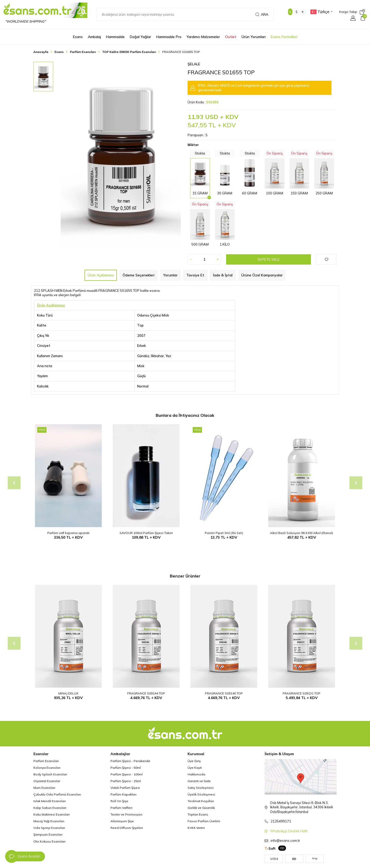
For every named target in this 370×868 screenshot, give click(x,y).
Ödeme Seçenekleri (138, 275)
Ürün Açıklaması (101, 275)
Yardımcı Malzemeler (203, 37)
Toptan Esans (198, 814)
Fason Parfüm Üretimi (204, 821)
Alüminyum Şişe (122, 821)
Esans (78, 37)
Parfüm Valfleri (121, 808)
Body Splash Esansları (50, 774)
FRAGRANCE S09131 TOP (302, 693)
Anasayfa (41, 52)
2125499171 (281, 821)
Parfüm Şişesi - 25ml (126, 781)
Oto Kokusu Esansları (49, 841)
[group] (121, 154)
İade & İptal (223, 275)
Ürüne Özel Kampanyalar (262, 275)
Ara (262, 14)
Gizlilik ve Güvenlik (201, 808)
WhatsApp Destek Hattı (289, 831)
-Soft (270, 848)
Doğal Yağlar (140, 37)
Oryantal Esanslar (47, 781)
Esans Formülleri (284, 37)
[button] (14, 483)
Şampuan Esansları (48, 834)
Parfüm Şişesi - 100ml (127, 774)
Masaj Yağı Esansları (49, 821)
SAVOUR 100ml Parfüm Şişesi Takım (146, 533)
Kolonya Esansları (47, 768)
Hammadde (115, 37)
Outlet (231, 37)
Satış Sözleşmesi (201, 788)
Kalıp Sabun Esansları (50, 808)
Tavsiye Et (195, 275)
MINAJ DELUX (68, 693)
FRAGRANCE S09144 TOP (146, 693)
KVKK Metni (196, 828)
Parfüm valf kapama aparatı (68, 533)
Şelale (194, 64)
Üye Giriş (194, 761)
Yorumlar (170, 275)
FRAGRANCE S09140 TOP (224, 693)
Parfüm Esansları (83, 52)
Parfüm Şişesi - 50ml (126, 768)
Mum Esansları (44, 788)
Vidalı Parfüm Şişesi (125, 788)
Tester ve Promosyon (126, 814)
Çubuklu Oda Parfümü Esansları (57, 794)
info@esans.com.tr (285, 840)
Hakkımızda (196, 774)
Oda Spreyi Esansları (49, 828)
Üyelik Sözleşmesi (201, 794)
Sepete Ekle (269, 259)
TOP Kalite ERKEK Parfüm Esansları (129, 52)
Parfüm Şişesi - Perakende (130, 761)
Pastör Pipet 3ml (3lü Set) (224, 533)
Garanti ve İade (199, 781)
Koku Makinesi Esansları (52, 814)
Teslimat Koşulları (201, 801)
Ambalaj (94, 37)
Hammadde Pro (169, 37)
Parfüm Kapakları (123, 794)
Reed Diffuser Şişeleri (127, 828)
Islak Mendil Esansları (50, 801)
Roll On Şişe (119, 801)
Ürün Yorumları (254, 37)
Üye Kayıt (195, 768)
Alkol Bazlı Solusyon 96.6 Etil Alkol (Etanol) (302, 533)
